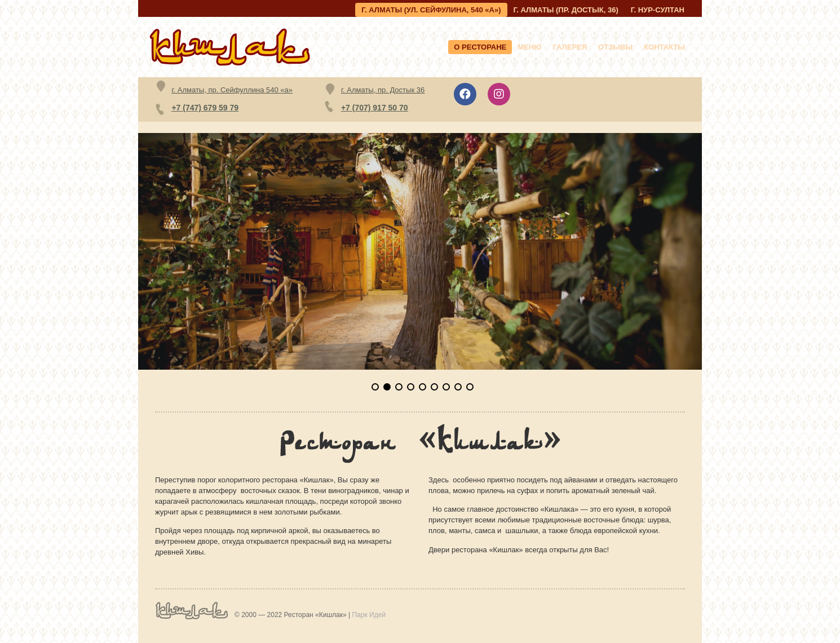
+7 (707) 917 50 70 (375, 108)
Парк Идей (369, 615)
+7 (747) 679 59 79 (205, 108)
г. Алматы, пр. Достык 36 (383, 90)
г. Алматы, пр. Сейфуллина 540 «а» (232, 90)
